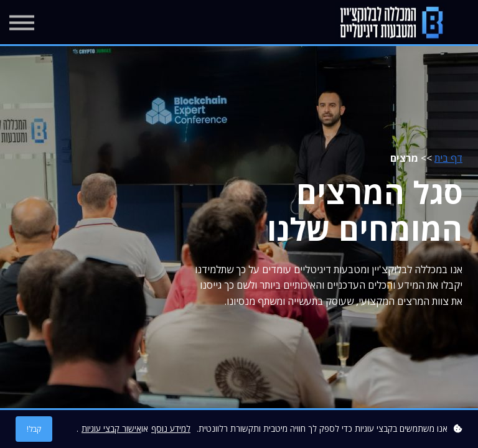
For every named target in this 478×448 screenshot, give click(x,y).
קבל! (34, 429)
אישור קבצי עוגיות (111, 429)
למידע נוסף (171, 429)
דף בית (448, 158)
